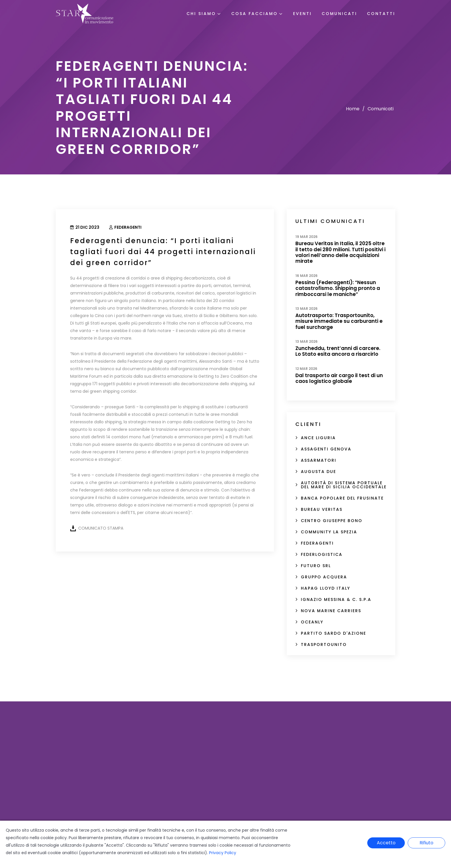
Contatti (381, 14)
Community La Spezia (329, 532)
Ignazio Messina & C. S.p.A (336, 599)
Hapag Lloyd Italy (326, 588)
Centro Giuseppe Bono (332, 521)
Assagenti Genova (326, 449)
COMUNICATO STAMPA (101, 528)
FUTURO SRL (316, 566)
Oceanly (312, 622)
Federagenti (125, 227)
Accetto (386, 843)
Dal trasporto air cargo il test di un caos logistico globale (339, 378)
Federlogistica (322, 554)
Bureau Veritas (322, 509)
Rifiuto (426, 843)
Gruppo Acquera (324, 577)
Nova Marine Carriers (331, 611)
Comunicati (339, 14)
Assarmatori (319, 460)
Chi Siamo (201, 14)
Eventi (302, 14)
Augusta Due (318, 472)
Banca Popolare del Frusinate (342, 498)
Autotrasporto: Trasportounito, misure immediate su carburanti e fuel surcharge (339, 321)
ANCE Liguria (318, 438)
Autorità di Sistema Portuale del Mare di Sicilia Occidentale (344, 485)
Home (353, 109)
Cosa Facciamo (255, 14)
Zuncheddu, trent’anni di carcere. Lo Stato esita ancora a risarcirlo (338, 351)
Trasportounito (324, 645)
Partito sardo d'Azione (333, 633)
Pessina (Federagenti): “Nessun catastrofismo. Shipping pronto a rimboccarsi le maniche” (338, 288)
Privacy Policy (223, 853)
